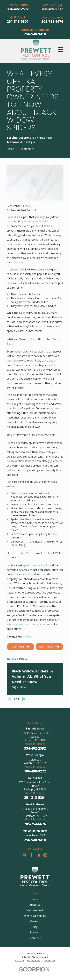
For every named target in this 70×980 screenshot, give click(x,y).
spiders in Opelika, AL (36, 565)
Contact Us (35, 938)
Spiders (27, 637)
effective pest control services (25, 624)
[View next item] (24, 699)
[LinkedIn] (38, 855)
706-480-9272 (52, 9)
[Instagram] (45, 855)
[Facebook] (32, 855)
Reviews (35, 932)
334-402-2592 (18, 9)
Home (35, 899)
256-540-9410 (35, 34)
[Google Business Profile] (25, 855)
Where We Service (35, 916)
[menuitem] (20, 961)
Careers (35, 921)
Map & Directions (35, 744)
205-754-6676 (52, 21)
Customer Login (35, 910)
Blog (35, 927)
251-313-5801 (18, 21)
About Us (35, 905)
